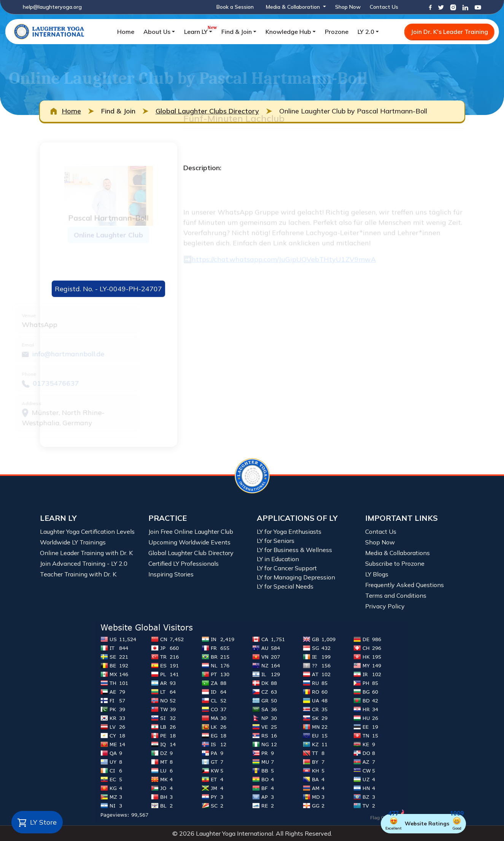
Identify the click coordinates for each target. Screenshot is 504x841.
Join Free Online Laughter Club (191, 531)
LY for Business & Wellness (294, 550)
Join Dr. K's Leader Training (449, 32)
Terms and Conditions (396, 595)
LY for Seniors (276, 541)
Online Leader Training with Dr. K (86, 553)
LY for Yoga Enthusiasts (289, 531)
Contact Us (384, 7)
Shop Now (348, 7)
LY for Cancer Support (287, 568)
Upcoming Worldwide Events (189, 542)
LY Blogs (377, 574)
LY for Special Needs (285, 586)
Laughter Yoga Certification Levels (87, 531)
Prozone (337, 32)
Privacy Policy (385, 606)
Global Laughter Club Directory (191, 553)
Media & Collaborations (397, 553)
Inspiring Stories (171, 574)
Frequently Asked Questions (405, 585)
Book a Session (235, 7)
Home (126, 32)
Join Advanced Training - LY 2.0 (84, 563)
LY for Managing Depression (296, 577)
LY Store (37, 823)
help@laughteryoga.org (52, 7)
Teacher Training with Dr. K (78, 574)
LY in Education (278, 559)
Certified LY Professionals (184, 563)
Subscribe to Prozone (395, 563)
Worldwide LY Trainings (73, 542)
